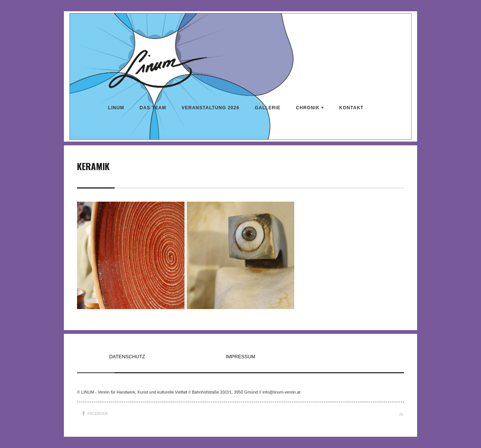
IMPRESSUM (241, 357)
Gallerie (268, 108)
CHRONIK (308, 108)
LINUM (116, 108)
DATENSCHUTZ (127, 357)
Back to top (401, 414)
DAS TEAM (153, 108)
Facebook (98, 414)
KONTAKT (352, 108)
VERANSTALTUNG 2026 (210, 108)
